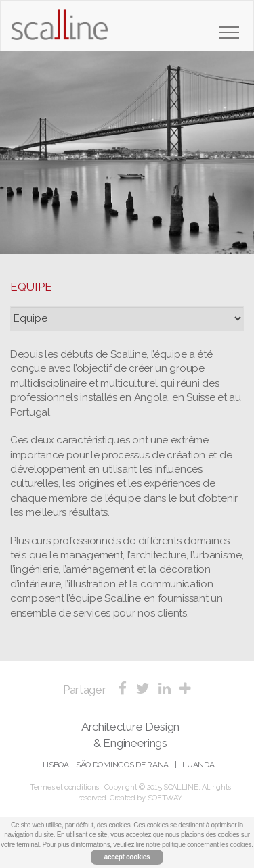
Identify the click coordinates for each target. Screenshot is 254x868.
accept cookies (127, 857)
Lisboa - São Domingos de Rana (106, 765)
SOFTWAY (165, 798)
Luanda (198, 765)
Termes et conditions (64, 787)
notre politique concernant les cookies (198, 845)
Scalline (59, 30)
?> (127, 318)
